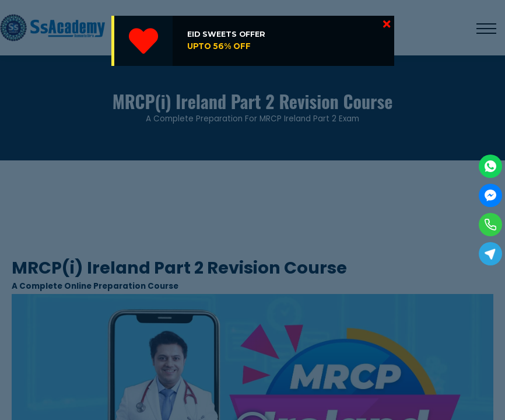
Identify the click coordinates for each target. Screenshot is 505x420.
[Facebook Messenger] (490, 195)
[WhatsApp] (490, 166)
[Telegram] (490, 254)
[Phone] (490, 225)
